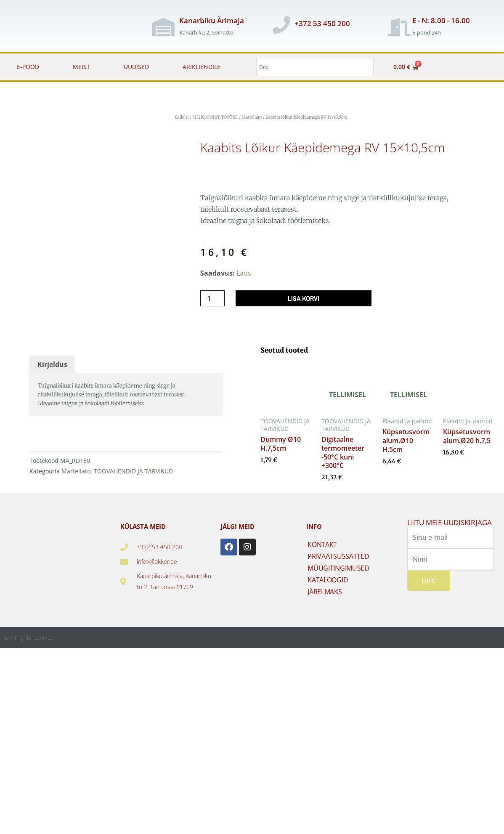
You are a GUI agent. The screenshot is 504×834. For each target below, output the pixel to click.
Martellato (252, 117)
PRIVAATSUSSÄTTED (338, 556)
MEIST (81, 67)
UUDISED (136, 67)
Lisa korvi (304, 298)
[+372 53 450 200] (281, 25)
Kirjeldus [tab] (52, 364)
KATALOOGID (328, 580)
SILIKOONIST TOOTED (215, 117)
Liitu (429, 580)
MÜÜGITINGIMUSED (338, 568)
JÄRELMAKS (325, 592)
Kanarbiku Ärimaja (212, 20)
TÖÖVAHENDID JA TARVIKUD (133, 471)
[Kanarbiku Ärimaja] (163, 27)
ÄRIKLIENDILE (202, 67)
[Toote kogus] (212, 298)
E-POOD (28, 67)
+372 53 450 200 (322, 23)
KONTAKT (322, 544)
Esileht (182, 117)
